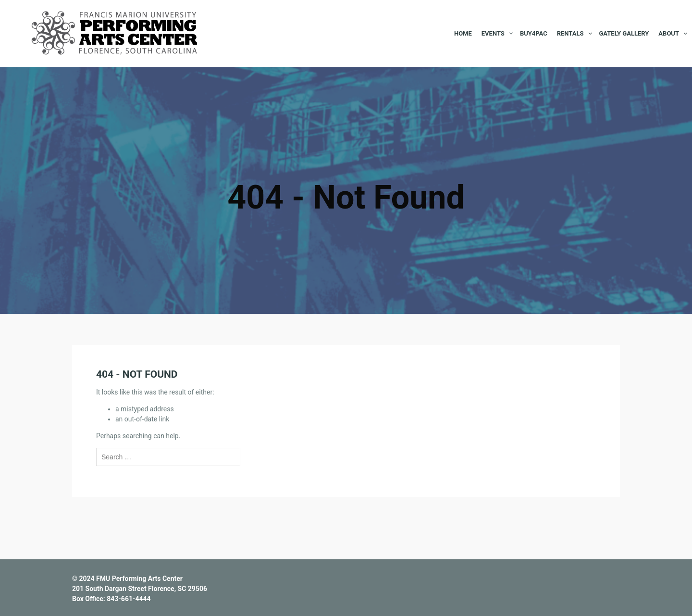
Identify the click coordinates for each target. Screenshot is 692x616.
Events (493, 33)
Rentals (570, 33)
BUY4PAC (534, 33)
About (669, 33)
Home (463, 33)
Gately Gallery (624, 33)
